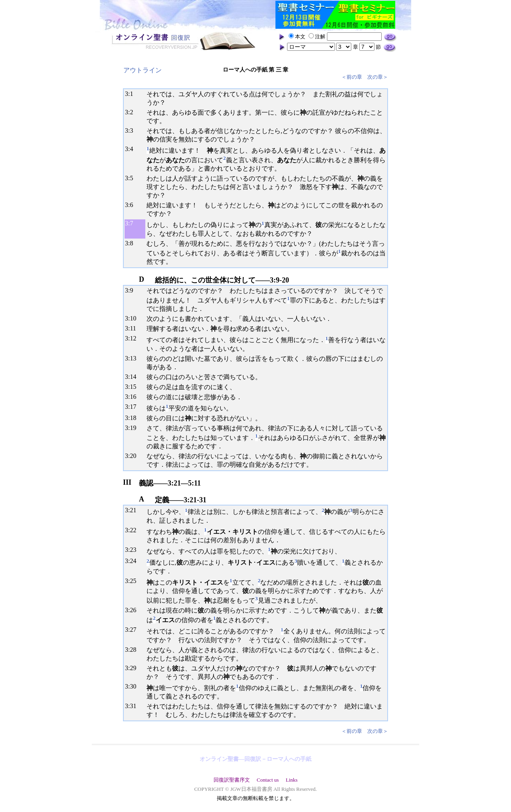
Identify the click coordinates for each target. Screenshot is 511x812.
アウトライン (143, 70)
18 (133, 418)
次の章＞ (378, 77)
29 (133, 668)
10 (133, 318)
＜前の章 (352, 77)
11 (133, 328)
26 (133, 610)
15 (133, 387)
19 (133, 428)
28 (133, 650)
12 (133, 338)
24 (133, 561)
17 (133, 407)
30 (133, 686)
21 (133, 510)
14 (133, 377)
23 (133, 550)
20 (133, 456)
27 (133, 630)
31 (133, 706)
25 (133, 581)
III (127, 482)
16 (133, 397)
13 (133, 358)
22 (133, 530)
